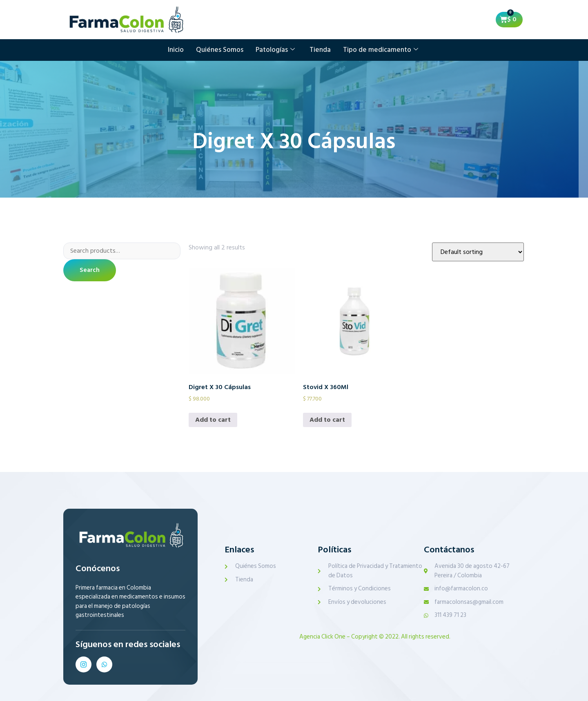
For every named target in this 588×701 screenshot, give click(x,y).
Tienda (320, 50)
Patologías (275, 50)
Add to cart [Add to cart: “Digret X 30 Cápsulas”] (213, 420)
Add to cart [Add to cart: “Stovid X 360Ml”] (327, 420)
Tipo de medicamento (381, 50)
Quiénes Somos (220, 50)
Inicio (176, 50)
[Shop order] (478, 252)
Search (90, 271)
